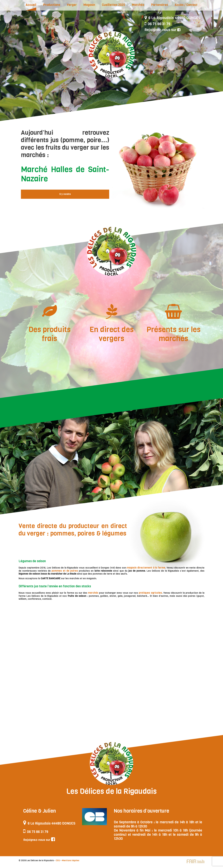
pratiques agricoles (151, 593)
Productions (52, 5)
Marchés (138, 5)
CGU (58, 863)
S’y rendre (65, 194)
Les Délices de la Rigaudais (111, 54)
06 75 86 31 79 (158, 24)
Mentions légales (71, 863)
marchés (93, 593)
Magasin (89, 5)
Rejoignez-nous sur (163, 30)
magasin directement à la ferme (144, 568)
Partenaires (159, 5)
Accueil (31, 5)
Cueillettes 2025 (114, 5)
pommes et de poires (60, 571)
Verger (72, 5)
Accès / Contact (186, 5)
